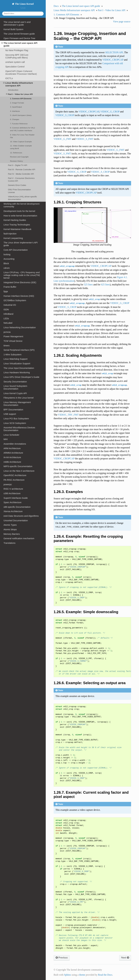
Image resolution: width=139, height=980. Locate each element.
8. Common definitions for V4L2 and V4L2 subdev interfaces (22, 129)
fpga (6, 291)
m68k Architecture (12, 462)
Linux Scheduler (11, 435)
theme (82, 975)
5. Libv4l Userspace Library (21, 115)
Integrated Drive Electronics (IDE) (20, 282)
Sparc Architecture (12, 502)
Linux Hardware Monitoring (17, 373)
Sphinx (67, 975)
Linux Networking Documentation (20, 327)
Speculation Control (15, 67)
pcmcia (7, 332)
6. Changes (15, 119)
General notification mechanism (19, 538)
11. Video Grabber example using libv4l (21, 147)
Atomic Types (10, 525)
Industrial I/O (10, 305)
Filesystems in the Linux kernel (19, 398)
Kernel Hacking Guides (15, 220)
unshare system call (15, 62)
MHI (5, 439)
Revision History (16, 161)
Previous (62, 958)
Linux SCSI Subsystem (15, 423)
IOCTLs (9, 78)
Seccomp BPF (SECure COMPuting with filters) (17, 56)
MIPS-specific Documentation (18, 466)
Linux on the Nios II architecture (19, 471)
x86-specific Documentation (17, 507)
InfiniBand (8, 314)
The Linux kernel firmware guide (19, 34)
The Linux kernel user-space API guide (19, 44)
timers (6, 346)
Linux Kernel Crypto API (15, 393)
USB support (10, 414)
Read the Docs (105, 975)
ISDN (6, 310)
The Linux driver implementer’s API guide (20, 244)
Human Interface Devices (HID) (19, 296)
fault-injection (10, 234)
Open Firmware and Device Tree (19, 38)
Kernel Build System (13, 29)
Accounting (9, 259)
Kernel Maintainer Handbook (17, 229)
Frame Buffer (10, 287)
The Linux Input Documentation (19, 368)
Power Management (13, 336)
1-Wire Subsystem (12, 355)
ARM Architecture (12, 448)
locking (7, 254)
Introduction (13, 90)
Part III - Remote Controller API (22, 170)
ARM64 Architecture (13, 453)
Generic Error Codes (17, 185)
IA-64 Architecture (12, 457)
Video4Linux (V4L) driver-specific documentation (22, 198)
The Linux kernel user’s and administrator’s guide (17, 23)
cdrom (7, 268)
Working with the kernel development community (21, 205)
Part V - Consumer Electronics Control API (21, 180)
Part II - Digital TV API (18, 165)
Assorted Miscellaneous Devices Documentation (19, 429)
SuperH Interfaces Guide (16, 498)
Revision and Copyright (19, 157)
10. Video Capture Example (21, 142)
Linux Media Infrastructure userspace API (18, 84)
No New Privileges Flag (17, 50)
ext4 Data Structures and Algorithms (21, 516)
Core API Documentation (16, 250)
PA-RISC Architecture (14, 480)
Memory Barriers (12, 534)
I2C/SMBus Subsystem (15, 300)
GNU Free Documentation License (19, 191)
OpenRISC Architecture (15, 475)
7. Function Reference (19, 124)
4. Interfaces (15, 111)
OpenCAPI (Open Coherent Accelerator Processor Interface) (21, 73)
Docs (56, 6)
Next (125, 958)
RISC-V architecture (13, 489)
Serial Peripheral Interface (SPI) (19, 350)
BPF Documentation (13, 410)
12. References (16, 153)
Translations (9, 543)
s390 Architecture (12, 493)
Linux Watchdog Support (15, 359)
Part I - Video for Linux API (19, 94)
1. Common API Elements (21, 98)
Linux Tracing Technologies (17, 225)
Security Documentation (15, 382)
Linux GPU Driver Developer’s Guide (21, 377)
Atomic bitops (10, 529)
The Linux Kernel (24, 4)
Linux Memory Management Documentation (17, 404)
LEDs (6, 319)
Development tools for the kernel (19, 211)
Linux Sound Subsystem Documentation (15, 387)
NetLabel (8, 323)
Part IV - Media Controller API (21, 174)
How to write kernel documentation (20, 216)
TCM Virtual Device (13, 341)
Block (6, 263)
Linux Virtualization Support (17, 364)
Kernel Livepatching (13, 238)
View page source (122, 22)
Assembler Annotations (15, 444)
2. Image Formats (17, 103)
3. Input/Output (16, 107)
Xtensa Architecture (13, 511)
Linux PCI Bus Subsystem (16, 419)
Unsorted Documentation (16, 520)
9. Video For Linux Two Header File (22, 136)
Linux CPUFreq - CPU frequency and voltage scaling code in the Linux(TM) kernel (22, 275)
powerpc (8, 484)
